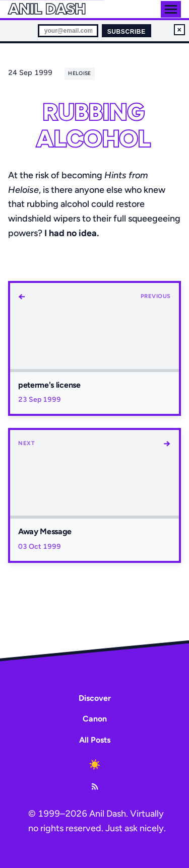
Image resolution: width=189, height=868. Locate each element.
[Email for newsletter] (68, 31)
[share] (106, 73)
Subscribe (127, 32)
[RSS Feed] (95, 786)
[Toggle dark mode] (95, 764)
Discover (95, 698)
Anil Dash (47, 9)
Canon (95, 719)
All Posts (95, 740)
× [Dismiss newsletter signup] (179, 30)
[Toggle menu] (171, 9)
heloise (79, 73)
